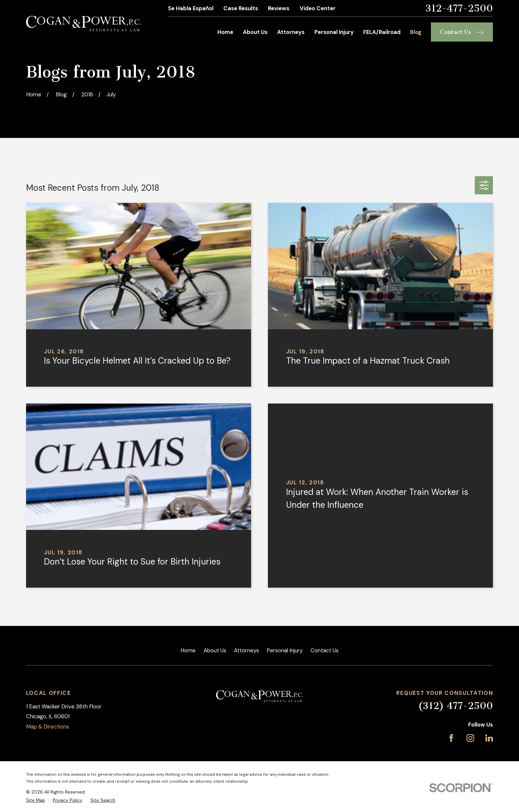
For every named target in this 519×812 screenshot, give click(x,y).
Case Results (241, 8)
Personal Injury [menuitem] (334, 32)
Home (188, 650)
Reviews (279, 8)
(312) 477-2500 (455, 706)
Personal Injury (285, 650)
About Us (215, 650)
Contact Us (324, 650)
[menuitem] (36, 800)
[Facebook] (451, 738)
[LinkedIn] (489, 738)
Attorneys (246, 650)
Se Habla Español (191, 8)
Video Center (318, 8)
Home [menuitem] (225, 32)
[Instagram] (470, 738)
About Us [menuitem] (255, 32)
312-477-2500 (459, 8)
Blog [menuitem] (416, 32)
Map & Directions (48, 727)
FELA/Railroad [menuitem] (382, 32)
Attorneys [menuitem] (291, 32)
